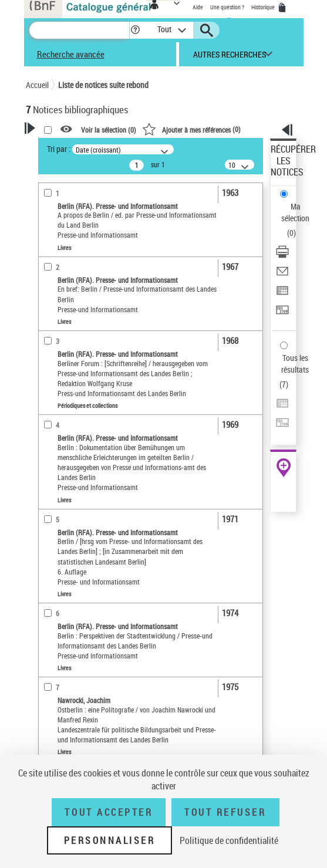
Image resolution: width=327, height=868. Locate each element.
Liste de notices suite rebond (103, 85)
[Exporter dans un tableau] (282, 294)
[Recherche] (79, 30)
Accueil (37, 85)
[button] (135, 30)
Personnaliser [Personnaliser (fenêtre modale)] (110, 840)
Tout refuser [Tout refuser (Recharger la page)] (225, 812)
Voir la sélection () (109, 130)
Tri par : (59, 149)
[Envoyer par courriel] (282, 275)
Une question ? (227, 7)
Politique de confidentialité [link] (229, 840)
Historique (264, 7)
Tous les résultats (295, 364)
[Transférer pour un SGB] (282, 314)
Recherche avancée (71, 54)
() (191, 129)
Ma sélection (295, 212)
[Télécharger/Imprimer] (282, 256)
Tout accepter (109, 812)
